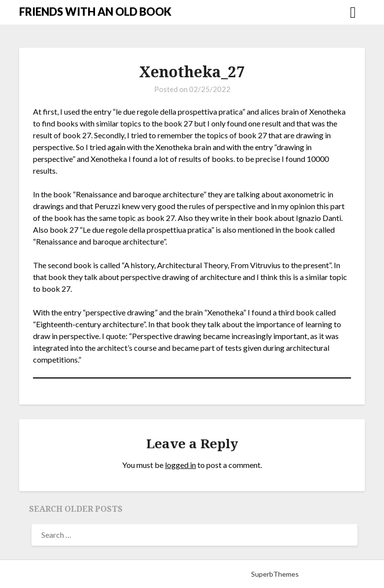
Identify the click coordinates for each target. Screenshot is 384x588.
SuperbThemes (275, 574)
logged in (180, 465)
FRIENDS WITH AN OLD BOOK (95, 12)
